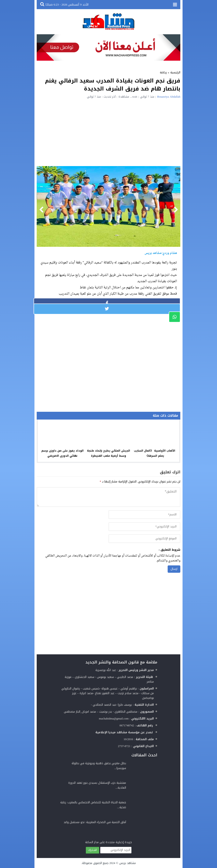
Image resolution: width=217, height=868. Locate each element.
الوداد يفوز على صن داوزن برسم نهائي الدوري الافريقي (62, 453)
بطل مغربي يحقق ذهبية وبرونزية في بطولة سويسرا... (99, 766)
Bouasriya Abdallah (169, 97)
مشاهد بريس (128, 863)
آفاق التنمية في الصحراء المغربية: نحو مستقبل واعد (95, 822)
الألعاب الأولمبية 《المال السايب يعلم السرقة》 (155, 453)
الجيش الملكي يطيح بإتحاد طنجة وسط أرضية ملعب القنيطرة (108, 453)
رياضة (163, 72)
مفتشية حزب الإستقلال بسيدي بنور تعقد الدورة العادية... (97, 785)
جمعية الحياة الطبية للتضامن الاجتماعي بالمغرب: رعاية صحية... (93, 805)
